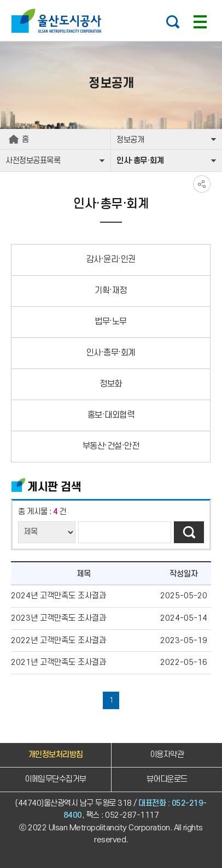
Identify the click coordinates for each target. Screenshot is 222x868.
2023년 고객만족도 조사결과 (59, 618)
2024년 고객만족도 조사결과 (59, 596)
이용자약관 (167, 755)
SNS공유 (202, 184)
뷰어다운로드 (167, 779)
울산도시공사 (59, 21)
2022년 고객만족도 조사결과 (59, 641)
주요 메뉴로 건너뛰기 (111, 0)
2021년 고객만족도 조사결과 (59, 662)
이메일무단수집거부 (55, 779)
